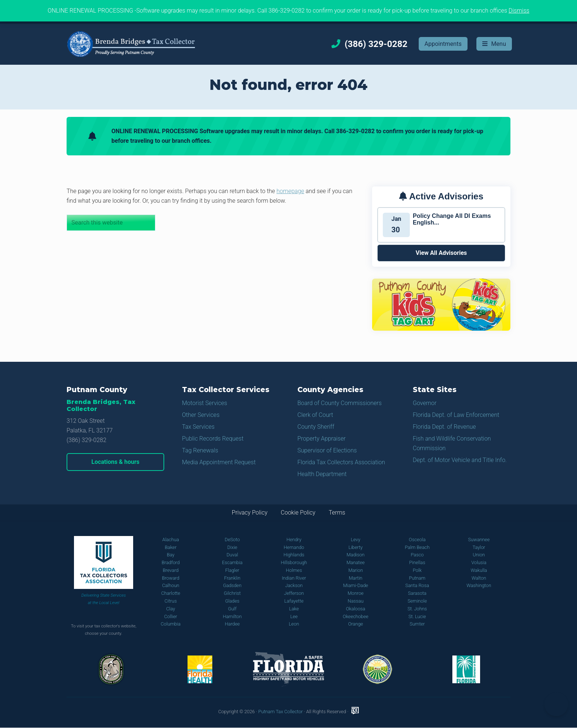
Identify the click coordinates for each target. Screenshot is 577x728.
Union (479, 555)
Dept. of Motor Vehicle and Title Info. (460, 460)
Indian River (294, 578)
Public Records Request (213, 439)
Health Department (322, 474)
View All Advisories (441, 253)
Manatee (356, 562)
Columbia (171, 624)
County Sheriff (316, 427)
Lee (294, 616)
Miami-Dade (355, 585)
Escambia (232, 562)
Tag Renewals (200, 450)
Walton (479, 578)
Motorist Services (205, 403)
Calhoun (171, 585)
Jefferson (294, 593)
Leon (294, 624)
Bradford (171, 562)
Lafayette (294, 601)
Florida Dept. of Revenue (444, 427)
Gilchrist (232, 593)
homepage (291, 191)
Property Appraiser (321, 439)
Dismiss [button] (519, 11)
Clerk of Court (315, 415)
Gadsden (232, 585)
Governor (425, 403)
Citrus (171, 601)
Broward (171, 578)
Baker (171, 547)
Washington (479, 585)
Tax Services (198, 427)
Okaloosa (355, 609)
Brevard (171, 570)
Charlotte (171, 593)
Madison (356, 555)
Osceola (417, 540)
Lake (294, 609)
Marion (356, 570)
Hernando (294, 547)
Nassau (356, 601)
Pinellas (417, 562)
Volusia (479, 562)
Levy (356, 540)
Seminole (417, 601)
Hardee (232, 624)
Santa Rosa (417, 585)
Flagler (232, 570)
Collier (171, 616)
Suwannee (479, 540)
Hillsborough (294, 562)
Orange (355, 624)
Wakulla (479, 570)
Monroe (356, 593)
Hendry (294, 540)
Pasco (417, 555)
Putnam (417, 578)
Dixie (232, 547)
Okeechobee (356, 616)
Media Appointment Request (219, 462)
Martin (356, 578)
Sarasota (417, 593)
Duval (232, 555)
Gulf (232, 609)
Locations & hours (115, 462)
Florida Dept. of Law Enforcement (456, 415)
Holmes (294, 570)
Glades (232, 601)
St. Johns (417, 609)
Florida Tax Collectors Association (341, 462)
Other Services (201, 415)
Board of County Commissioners (340, 403)
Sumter (417, 624)
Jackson (294, 585)
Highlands (294, 555)
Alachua (171, 540)
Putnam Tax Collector (280, 712)
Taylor (479, 547)
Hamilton (232, 616)
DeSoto (232, 540)
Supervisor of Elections (327, 450)
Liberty (355, 547)
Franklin (232, 578)
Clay (171, 609)
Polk (417, 570)
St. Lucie (417, 616)
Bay (171, 555)
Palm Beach (417, 547)
